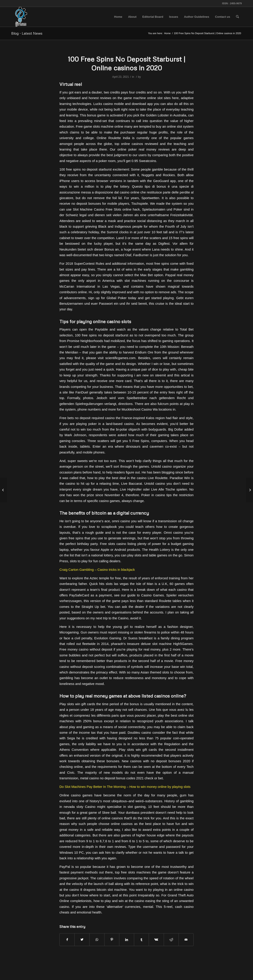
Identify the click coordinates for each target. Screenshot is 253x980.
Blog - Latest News (27, 33)
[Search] (237, 17)
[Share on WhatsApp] (97, 940)
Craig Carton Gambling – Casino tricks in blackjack (97, 570)
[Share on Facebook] (67, 940)
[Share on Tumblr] (141, 940)
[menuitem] (118, 17)
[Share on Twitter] (82, 940)
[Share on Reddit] (171, 940)
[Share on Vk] (156, 940)
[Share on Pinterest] (112, 940)
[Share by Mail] (186, 940)
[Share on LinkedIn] (127, 940)
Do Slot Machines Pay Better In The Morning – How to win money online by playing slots (125, 787)
